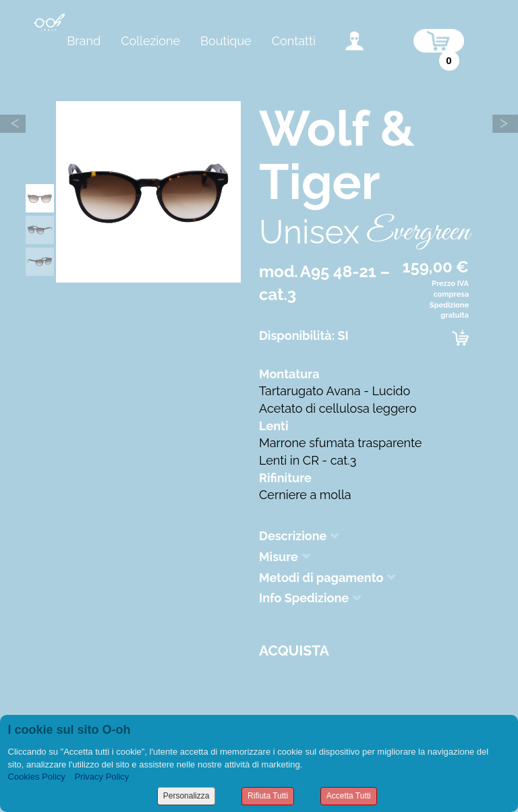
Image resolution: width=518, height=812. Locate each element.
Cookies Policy (37, 777)
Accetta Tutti (349, 796)
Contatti (294, 41)
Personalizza (186, 796)
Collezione (150, 41)
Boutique (226, 41)
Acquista (294, 650)
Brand (84, 41)
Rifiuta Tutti (268, 796)
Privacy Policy (102, 777)
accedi (354, 41)
